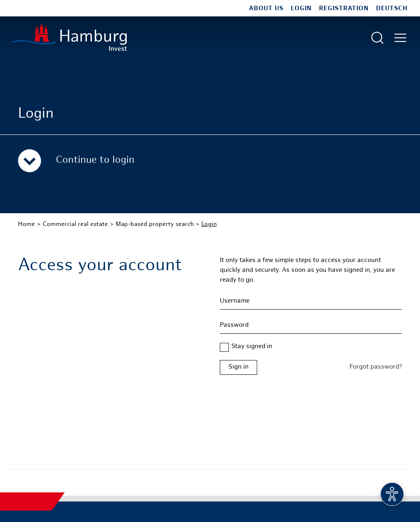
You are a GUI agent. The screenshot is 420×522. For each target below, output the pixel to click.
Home (26, 224)
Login (301, 9)
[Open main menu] (400, 38)
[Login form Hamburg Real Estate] (311, 367)
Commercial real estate (75, 224)
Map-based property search (155, 224)
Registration (344, 9)
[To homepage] (70, 38)
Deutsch (392, 9)
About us (266, 9)
